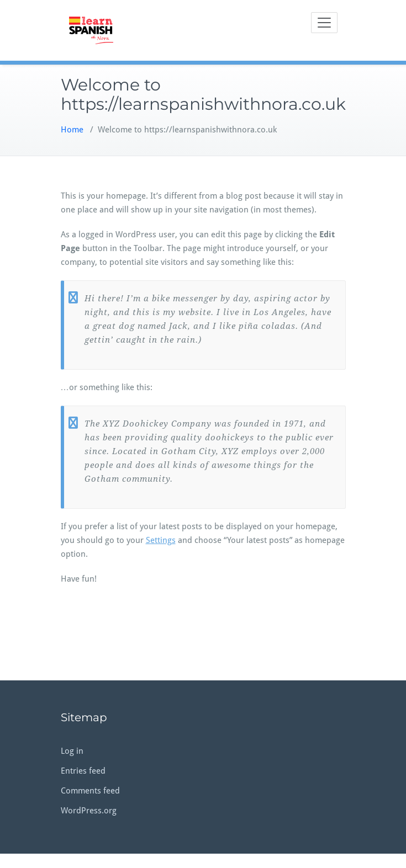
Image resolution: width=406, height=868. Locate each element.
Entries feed (83, 771)
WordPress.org (89, 811)
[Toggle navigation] (324, 23)
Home (72, 130)
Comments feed (90, 791)
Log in (72, 751)
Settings (161, 540)
